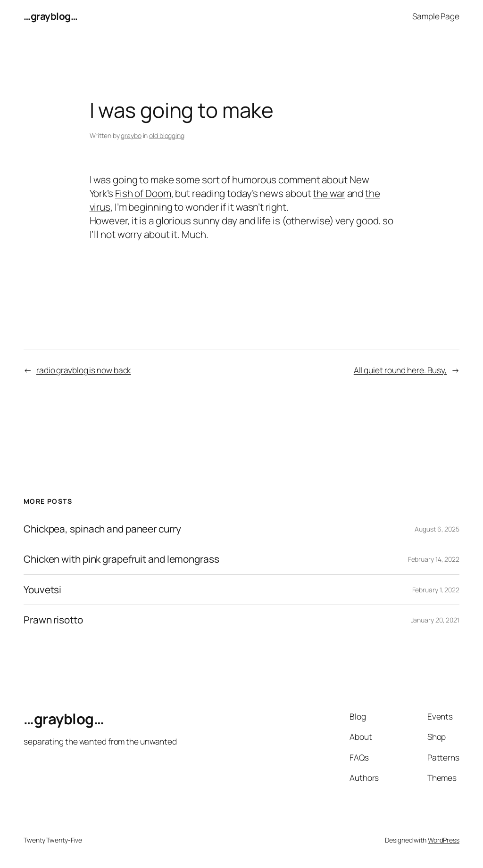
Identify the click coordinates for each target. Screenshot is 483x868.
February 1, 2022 (436, 590)
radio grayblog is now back (83, 370)
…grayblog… (50, 16)
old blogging (167, 135)
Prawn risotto (53, 620)
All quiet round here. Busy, (400, 370)
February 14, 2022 (434, 559)
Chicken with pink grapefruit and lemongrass (121, 559)
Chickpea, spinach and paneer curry (102, 529)
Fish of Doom (143, 193)
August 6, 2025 (437, 529)
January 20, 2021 (435, 620)
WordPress (444, 840)
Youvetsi (42, 590)
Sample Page (436, 16)
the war (329, 193)
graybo (131, 135)
